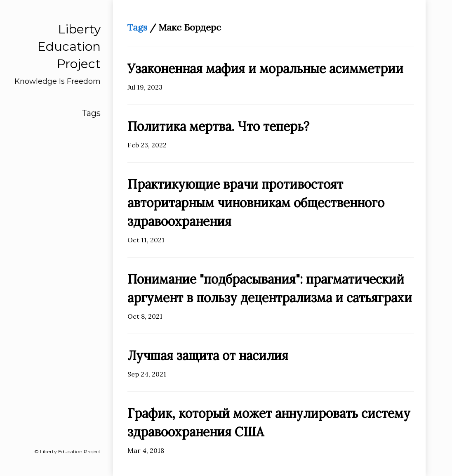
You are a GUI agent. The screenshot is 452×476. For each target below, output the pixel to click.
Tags (91, 113)
